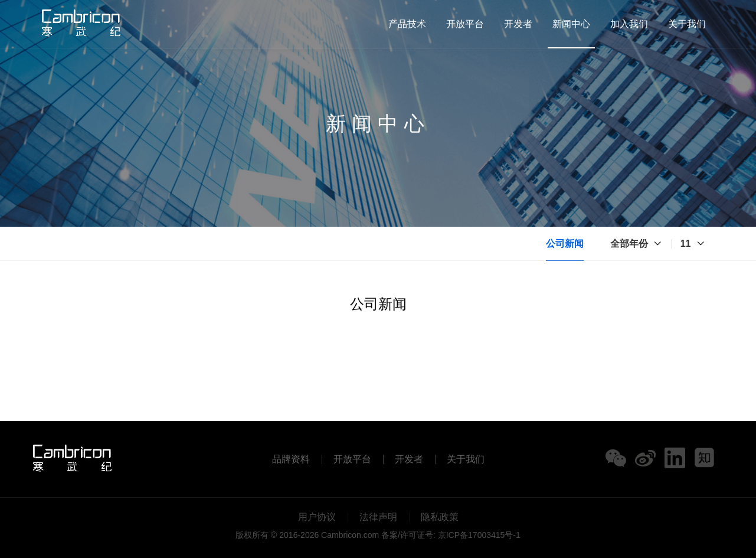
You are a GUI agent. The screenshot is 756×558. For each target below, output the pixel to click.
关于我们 (687, 24)
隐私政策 (440, 517)
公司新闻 (565, 244)
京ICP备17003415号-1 (479, 535)
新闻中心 (571, 24)
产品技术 (407, 24)
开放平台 (465, 24)
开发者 (518, 24)
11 (686, 244)
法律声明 (378, 517)
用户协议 (317, 517)
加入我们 (629, 24)
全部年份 (629, 244)
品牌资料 (291, 459)
